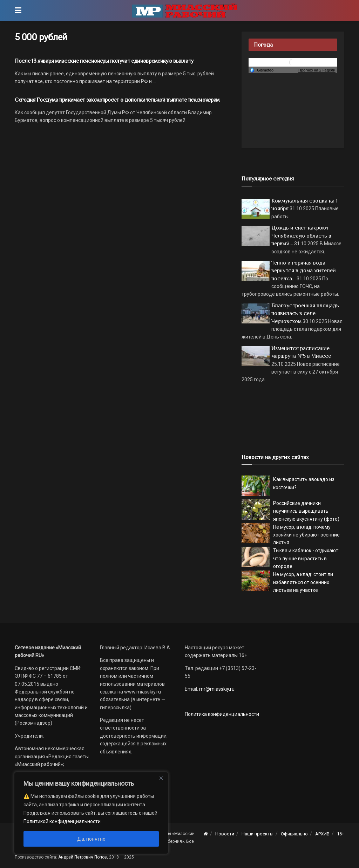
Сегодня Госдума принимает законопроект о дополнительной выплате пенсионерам (117, 100)
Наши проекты (258, 834)
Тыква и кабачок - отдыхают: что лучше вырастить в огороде (306, 558)
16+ (341, 834)
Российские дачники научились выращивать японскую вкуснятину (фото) (306, 511)
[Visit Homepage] (185, 11)
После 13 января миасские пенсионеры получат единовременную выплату (104, 61)
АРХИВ (322, 834)
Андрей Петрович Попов (83, 857)
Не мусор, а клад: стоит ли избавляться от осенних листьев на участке (303, 582)
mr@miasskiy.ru (216, 689)
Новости (225, 834)
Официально (294, 834)
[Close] (161, 778)
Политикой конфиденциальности (62, 821)
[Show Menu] (18, 11)
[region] (91, 813)
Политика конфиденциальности (222, 714)
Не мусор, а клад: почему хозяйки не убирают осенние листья (306, 535)
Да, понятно (91, 839)
